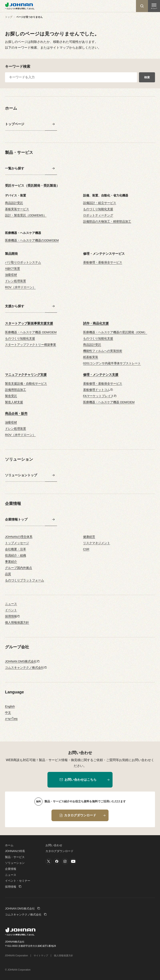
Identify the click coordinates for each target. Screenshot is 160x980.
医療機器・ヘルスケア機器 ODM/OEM (31, 332)
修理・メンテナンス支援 (101, 375)
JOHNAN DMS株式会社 (21, 661)
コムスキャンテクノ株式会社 (25, 667)
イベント (11, 610)
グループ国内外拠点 (19, 568)
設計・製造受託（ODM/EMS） (26, 215)
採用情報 (11, 616)
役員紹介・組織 (16, 555)
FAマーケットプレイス (98, 396)
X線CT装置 (13, 268)
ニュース (11, 604)
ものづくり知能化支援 (98, 209)
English (10, 706)
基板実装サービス (17, 209)
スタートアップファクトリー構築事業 (31, 345)
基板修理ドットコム (97, 390)
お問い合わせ (54, 845)
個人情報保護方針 (17, 622)
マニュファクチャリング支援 (26, 375)
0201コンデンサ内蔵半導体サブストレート (112, 363)
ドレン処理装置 (16, 281)
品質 (8, 574)
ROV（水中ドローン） (20, 287)
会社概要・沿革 (16, 549)
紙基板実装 (91, 357)
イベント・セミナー (18, 881)
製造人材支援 (14, 402)
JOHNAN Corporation (16, 956)
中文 (8, 713)
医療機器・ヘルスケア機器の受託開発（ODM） (115, 332)
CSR (86, 549)
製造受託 (11, 396)
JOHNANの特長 (15, 851)
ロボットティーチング (98, 215)
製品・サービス (15, 857)
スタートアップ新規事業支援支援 (29, 323)
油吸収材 (11, 275)
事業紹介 (11, 562)
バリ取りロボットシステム (23, 262)
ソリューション (15, 863)
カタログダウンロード (59, 851)
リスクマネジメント (97, 543)
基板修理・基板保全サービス (103, 262)
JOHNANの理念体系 (19, 537)
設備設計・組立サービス (100, 203)
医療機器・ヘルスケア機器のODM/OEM (32, 240)
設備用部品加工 (16, 390)
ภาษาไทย (11, 719)
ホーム (9, 845)
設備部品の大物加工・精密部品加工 (107, 221)
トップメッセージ (17, 543)
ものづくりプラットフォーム (25, 580)
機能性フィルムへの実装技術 (103, 351)
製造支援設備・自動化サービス (26, 383)
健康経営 (89, 537)
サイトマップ (41, 956)
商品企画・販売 (16, 413)
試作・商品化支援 (96, 323)
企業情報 (11, 869)
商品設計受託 (14, 203)
